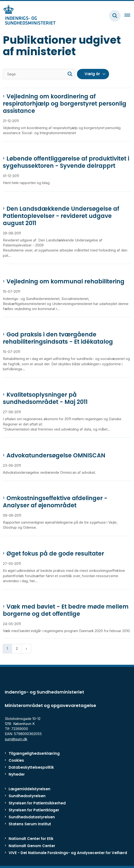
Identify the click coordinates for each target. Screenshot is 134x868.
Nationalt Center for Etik (31, 839)
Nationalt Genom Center (32, 846)
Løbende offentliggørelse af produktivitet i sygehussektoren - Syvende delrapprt (66, 162)
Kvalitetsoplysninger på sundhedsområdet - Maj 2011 (45, 398)
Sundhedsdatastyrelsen (32, 817)
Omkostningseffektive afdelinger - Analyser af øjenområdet (55, 502)
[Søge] (39, 74)
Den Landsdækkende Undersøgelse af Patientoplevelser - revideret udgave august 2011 (61, 216)
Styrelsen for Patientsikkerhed (37, 803)
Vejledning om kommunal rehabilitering (65, 281)
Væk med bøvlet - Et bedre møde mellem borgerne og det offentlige (66, 610)
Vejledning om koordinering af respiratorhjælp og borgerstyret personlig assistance (65, 104)
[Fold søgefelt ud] (115, 16)
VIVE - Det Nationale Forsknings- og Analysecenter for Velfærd (68, 853)
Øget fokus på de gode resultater (55, 554)
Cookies (16, 760)
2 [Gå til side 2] (17, 649)
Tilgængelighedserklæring (34, 753)
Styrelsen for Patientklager (34, 810)
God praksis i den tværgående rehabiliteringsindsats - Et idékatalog (58, 338)
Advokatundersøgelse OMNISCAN (56, 455)
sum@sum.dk (16, 739)
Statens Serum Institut (30, 824)
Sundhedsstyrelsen (27, 796)
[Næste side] (26, 649)
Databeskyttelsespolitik (31, 767)
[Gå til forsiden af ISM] (28, 16)
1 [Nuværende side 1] (7, 649)
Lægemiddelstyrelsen (29, 789)
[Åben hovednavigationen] (129, 16)
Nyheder (17, 774)
